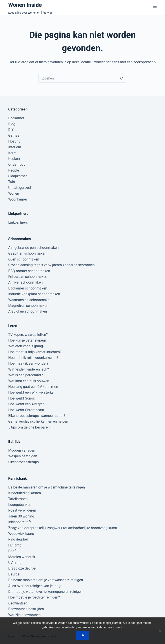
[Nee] (160, 631)
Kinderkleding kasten (25, 493)
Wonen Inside (25, 5)
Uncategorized (20, 188)
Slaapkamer (18, 176)
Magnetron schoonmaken (28, 306)
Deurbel (14, 574)
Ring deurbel (18, 539)
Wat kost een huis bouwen (29, 381)
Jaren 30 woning (21, 516)
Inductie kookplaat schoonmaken (34, 294)
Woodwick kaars (21, 534)
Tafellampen (18, 499)
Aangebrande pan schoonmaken (34, 248)
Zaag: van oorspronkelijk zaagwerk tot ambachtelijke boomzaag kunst (63, 528)
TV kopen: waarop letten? (28, 335)
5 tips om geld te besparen (29, 427)
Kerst (12, 153)
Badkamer (16, 118)
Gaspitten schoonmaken (27, 253)
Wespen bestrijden (23, 456)
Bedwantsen (18, 603)
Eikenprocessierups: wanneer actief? (37, 416)
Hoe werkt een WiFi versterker (32, 392)
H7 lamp (15, 545)
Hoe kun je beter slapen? (27, 340)
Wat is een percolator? (26, 375)
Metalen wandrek (22, 557)
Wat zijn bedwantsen (24, 615)
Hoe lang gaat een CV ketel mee (33, 387)
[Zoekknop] (122, 78)
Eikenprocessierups (24, 462)
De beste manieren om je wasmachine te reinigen (47, 487)
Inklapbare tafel (20, 522)
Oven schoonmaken (24, 259)
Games (14, 135)
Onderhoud (17, 164)
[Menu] (155, 8)
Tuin (12, 182)
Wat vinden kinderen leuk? (29, 369)
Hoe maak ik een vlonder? (28, 363)
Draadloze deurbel (22, 568)
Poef (12, 551)
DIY (11, 130)
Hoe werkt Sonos (22, 398)
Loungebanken (20, 505)
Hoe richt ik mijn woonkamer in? (33, 358)
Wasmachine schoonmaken (30, 300)
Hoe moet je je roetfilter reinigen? (34, 597)
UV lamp (15, 563)
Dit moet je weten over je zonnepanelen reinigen (46, 592)
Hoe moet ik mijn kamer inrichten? (35, 352)
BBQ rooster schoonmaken (29, 271)
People (14, 170)
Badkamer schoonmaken (28, 288)
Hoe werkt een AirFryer (26, 404)
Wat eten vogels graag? (26, 346)
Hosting (15, 141)
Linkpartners (18, 222)
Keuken (14, 159)
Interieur (15, 147)
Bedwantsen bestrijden (26, 609)
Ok (82, 635)
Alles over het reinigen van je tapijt (35, 586)
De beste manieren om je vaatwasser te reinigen (46, 580)
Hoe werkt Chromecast (26, 410)
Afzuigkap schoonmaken (28, 311)
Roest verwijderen (22, 510)
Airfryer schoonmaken (26, 282)
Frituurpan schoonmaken (28, 277)
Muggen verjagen (22, 450)
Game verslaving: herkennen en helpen (38, 421)
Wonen (14, 193)
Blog (12, 124)
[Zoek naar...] (78, 78)
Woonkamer (18, 199)
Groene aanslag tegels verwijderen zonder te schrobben (52, 265)
